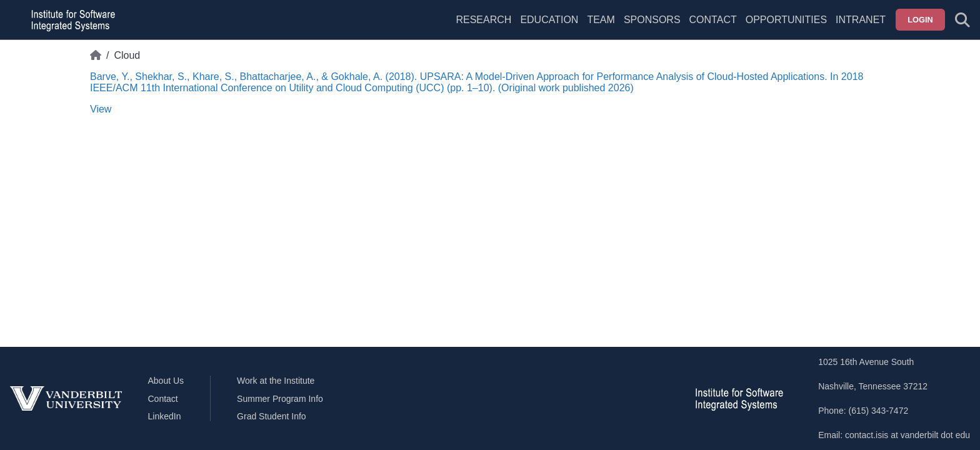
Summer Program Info (280, 399)
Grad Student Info (272, 416)
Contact (713, 20)
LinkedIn (165, 416)
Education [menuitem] (549, 20)
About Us (166, 381)
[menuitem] (601, 27)
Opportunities (786, 20)
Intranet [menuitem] (861, 20)
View (101, 109)
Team (601, 20)
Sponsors (652, 20)
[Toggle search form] (962, 20)
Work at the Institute (276, 381)
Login (920, 20)
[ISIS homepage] (70, 20)
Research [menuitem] (483, 20)
